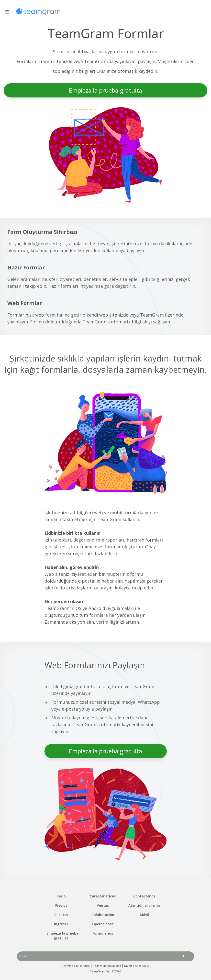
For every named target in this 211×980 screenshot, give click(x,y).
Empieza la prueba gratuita (105, 90)
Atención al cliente (144, 905)
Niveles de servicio (137, 966)
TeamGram (38, 12)
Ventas (103, 905)
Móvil (144, 915)
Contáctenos (144, 896)
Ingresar (61, 924)
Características (103, 896)
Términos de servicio (76, 966)
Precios (61, 905)
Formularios (103, 933)
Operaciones (103, 924)
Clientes (61, 915)
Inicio (61, 896)
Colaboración (103, 915)
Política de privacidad (107, 966)
